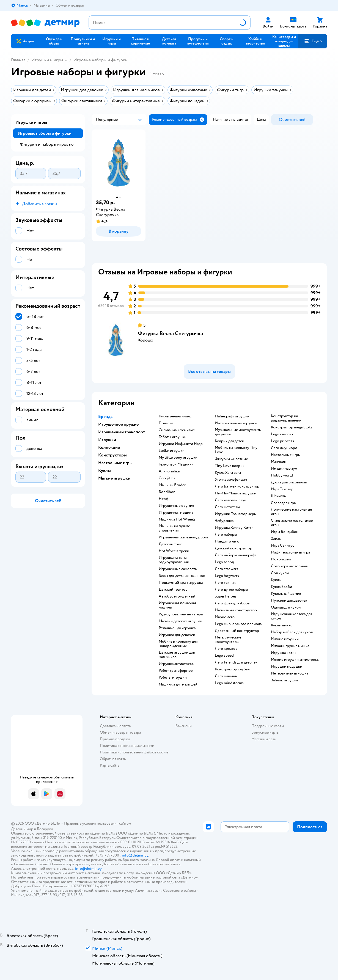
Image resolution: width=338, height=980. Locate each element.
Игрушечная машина (176, 513)
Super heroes (226, 596)
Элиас (276, 539)
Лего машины (226, 676)
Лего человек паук (230, 500)
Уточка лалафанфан (231, 480)
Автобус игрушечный (177, 596)
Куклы (276, 580)
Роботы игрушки (173, 678)
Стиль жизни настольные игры (292, 523)
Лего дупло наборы (231, 590)
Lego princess (282, 441)
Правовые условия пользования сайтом (98, 823)
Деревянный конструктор (237, 631)
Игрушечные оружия (176, 506)
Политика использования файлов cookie (134, 752)
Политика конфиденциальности (127, 746)
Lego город (224, 562)
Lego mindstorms (229, 683)
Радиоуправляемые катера (181, 614)
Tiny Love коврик (230, 466)
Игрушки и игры (47, 60)
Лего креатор (226, 649)
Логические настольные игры (291, 512)
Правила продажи (115, 739)
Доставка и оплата (115, 726)
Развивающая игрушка (177, 628)
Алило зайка (169, 471)
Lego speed (224, 656)
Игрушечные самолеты (178, 569)
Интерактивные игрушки (236, 423)
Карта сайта (110, 765)
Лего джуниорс (284, 448)
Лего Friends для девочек (236, 662)
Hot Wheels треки (174, 551)
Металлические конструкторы (228, 640)
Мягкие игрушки (285, 639)
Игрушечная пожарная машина (178, 605)
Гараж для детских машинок (182, 576)
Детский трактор (173, 590)
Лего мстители (227, 507)
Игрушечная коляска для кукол (291, 616)
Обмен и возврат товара (120, 732)
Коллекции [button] (109, 447)
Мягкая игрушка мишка (290, 646)
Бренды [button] (106, 417)
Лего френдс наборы (233, 603)
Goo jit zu (167, 478)
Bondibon (167, 492)
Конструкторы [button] (112, 455)
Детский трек (170, 544)
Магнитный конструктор (236, 610)
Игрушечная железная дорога (183, 537)
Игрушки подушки (287, 667)
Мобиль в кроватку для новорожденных (178, 644)
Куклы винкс (282, 625)
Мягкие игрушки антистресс (295, 660)
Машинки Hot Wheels (177, 519)
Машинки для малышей (178, 684)
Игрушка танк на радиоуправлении (174, 560)
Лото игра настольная (289, 566)
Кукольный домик (286, 594)
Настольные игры (286, 455)
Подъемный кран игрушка (181, 583)
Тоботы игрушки (173, 437)
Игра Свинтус (283, 546)
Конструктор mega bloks (292, 427)
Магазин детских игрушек (180, 621)
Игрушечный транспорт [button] (122, 432)
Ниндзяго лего (227, 541)
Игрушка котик (284, 653)
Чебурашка (224, 521)
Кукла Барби (281, 587)
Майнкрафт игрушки (232, 416)
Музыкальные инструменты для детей (238, 432)
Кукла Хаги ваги (228, 473)
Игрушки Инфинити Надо (181, 444)
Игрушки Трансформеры (236, 514)
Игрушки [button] (107, 440)
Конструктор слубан (232, 669)
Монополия (281, 559)
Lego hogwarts (227, 576)
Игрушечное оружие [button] (118, 424)
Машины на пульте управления (174, 528)
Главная (18, 60)
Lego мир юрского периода (238, 624)
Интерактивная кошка (289, 673)
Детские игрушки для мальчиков (177, 655)
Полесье (166, 423)
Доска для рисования (289, 482)
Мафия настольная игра (290, 552)
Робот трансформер (176, 671)
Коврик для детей (230, 441)
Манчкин (279, 462)
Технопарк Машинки (176, 464)
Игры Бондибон (285, 532)
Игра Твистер (282, 489)
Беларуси (45, 829)
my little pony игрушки (178, 458)
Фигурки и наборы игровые (47, 144)
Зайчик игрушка (284, 680)
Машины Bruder (172, 485)
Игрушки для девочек (177, 635)
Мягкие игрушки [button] (114, 478)
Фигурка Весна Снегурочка (170, 333)
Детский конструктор (233, 548)
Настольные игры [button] (115, 463)
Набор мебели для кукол (292, 632)
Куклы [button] (105, 470)
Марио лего (225, 617)
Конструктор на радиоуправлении (286, 418)
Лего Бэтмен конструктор (237, 486)
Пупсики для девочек (289, 601)
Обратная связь (113, 759)
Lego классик (282, 434)
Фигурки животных (231, 459)
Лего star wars (226, 569)
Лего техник (225, 583)
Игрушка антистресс (176, 664)
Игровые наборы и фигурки (101, 60)
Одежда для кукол (286, 607)
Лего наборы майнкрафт (235, 555)
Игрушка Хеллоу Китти (234, 528)
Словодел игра (283, 503)
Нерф (163, 499)
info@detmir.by (135, 855)
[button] (313, 41)
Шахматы (279, 496)
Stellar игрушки (172, 451)
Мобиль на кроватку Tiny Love (236, 450)
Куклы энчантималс (175, 416)
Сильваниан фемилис (177, 430)
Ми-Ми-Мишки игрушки (236, 493)
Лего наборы (226, 535)
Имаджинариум (284, 469)
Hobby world (282, 475)
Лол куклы (280, 573)
